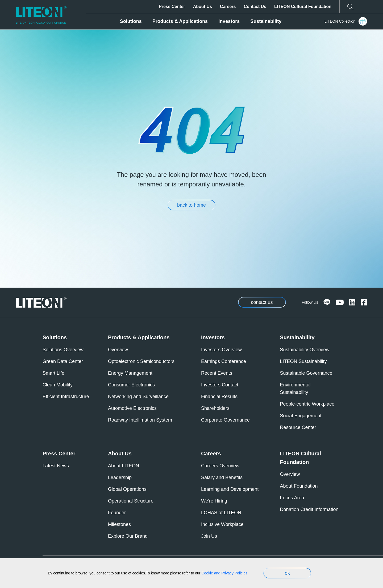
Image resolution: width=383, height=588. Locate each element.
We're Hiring (214, 501)
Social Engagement (301, 416)
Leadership (120, 477)
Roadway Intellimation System (140, 420)
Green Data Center (63, 361)
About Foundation (299, 486)
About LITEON (124, 466)
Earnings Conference (224, 361)
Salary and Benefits (222, 477)
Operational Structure (131, 501)
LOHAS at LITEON (221, 513)
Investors (229, 21)
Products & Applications (180, 21)
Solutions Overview (63, 350)
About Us (203, 7)
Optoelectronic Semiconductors (141, 361)
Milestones (119, 524)
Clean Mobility (58, 385)
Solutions (131, 21)
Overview (118, 350)
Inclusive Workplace (222, 524)
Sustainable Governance (306, 373)
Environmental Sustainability (295, 389)
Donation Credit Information (309, 509)
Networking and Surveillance (138, 397)
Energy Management (130, 373)
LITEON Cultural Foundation (303, 7)
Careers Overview (220, 466)
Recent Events (217, 373)
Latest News (56, 466)
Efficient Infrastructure (66, 397)
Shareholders (215, 408)
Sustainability (266, 21)
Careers (228, 7)
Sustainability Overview (305, 350)
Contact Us (255, 7)
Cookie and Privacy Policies (224, 573)
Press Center (172, 7)
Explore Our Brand (128, 536)
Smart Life (53, 373)
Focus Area (292, 498)
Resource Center (298, 427)
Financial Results (219, 397)
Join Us (209, 536)
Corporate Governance (225, 420)
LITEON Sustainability (303, 361)
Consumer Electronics (131, 385)
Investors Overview (221, 350)
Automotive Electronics (132, 408)
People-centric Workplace (307, 404)
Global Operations (127, 489)
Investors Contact (220, 385)
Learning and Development (230, 489)
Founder (117, 513)
